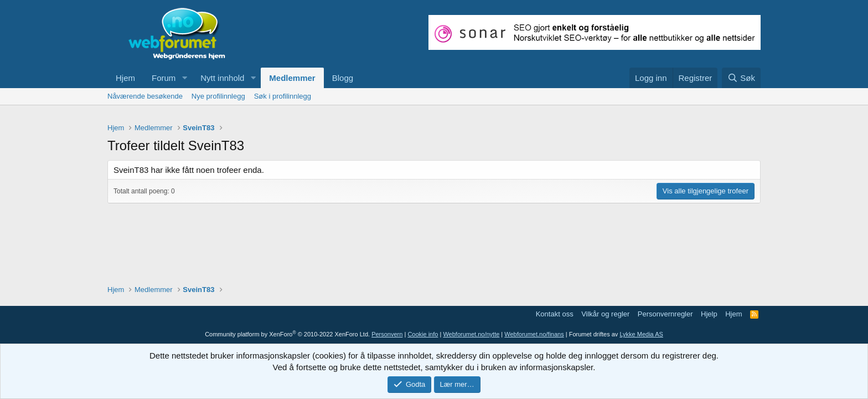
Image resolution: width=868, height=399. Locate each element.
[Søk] (741, 78)
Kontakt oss (555, 314)
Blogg (343, 78)
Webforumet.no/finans (534, 334)
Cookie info (423, 334)
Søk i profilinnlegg (283, 96)
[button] (184, 78)
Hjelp (709, 314)
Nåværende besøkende (145, 96)
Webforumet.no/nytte (471, 334)
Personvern (387, 334)
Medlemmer (292, 78)
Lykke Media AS (641, 334)
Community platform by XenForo (287, 334)
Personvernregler (665, 314)
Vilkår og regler (605, 314)
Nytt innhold (222, 78)
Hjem (125, 78)
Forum (164, 78)
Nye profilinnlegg (218, 96)
